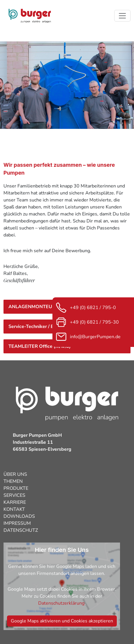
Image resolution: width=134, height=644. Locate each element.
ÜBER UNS (15, 474)
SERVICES (14, 495)
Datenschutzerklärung (61, 603)
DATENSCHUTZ (21, 530)
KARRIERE (15, 502)
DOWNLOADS (19, 516)
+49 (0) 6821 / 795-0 (86, 308)
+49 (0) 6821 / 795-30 (87, 322)
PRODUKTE (16, 488)
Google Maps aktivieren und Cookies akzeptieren (62, 621)
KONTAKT (14, 509)
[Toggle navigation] (122, 16)
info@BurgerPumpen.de (88, 337)
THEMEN (13, 481)
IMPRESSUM (17, 523)
